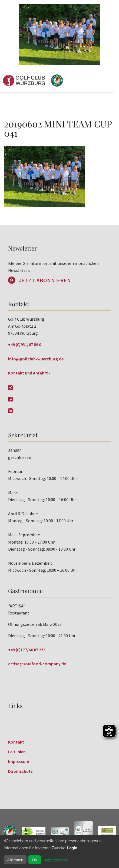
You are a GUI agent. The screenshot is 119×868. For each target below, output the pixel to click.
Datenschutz (20, 771)
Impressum (19, 761)
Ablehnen (15, 860)
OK (35, 860)
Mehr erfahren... (57, 860)
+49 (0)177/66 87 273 (27, 650)
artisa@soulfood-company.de (37, 664)
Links (15, 706)
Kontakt (16, 742)
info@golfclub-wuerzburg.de (36, 359)
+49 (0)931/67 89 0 (25, 344)
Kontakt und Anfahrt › (29, 373)
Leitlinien (17, 752)
